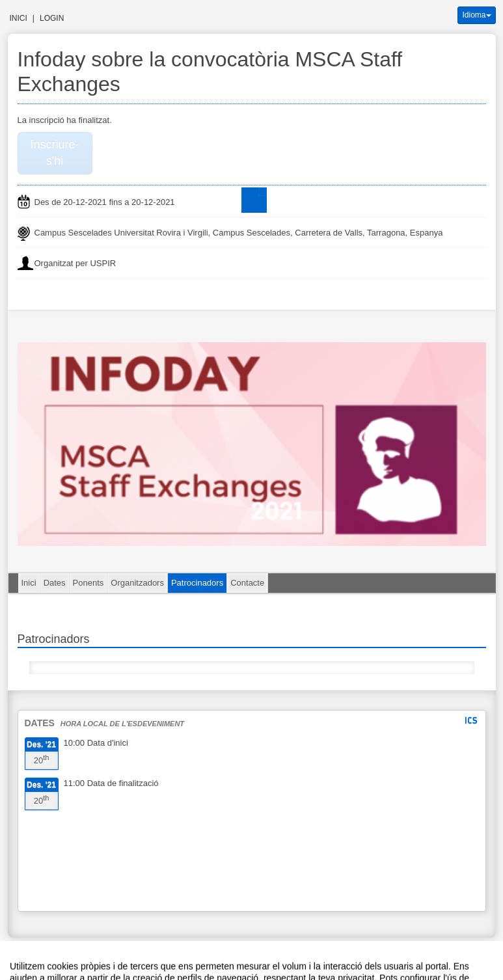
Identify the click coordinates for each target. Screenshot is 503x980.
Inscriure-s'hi (54, 153)
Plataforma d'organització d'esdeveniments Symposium (257, 956)
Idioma (476, 15)
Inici (19, 18)
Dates (55, 583)
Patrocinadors (197, 583)
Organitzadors (137, 583)
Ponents (88, 583)
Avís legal (111, 956)
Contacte (247, 583)
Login (52, 18)
